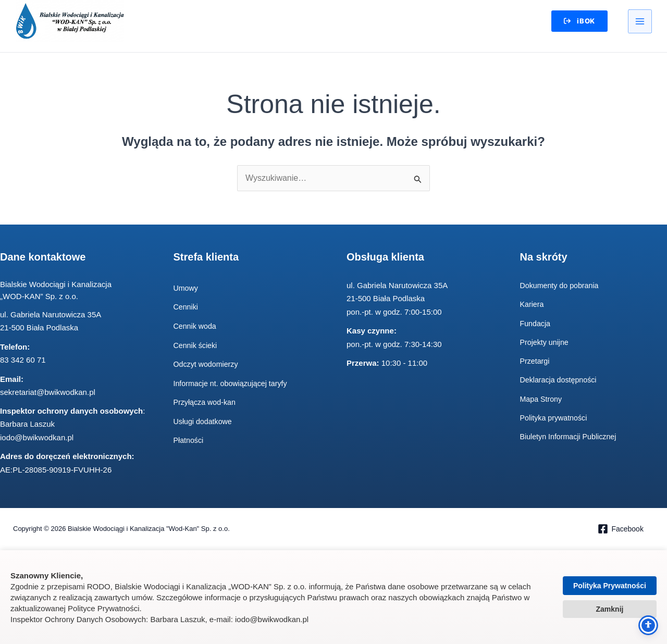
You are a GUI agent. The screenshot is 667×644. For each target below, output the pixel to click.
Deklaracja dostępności (560, 381)
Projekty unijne (546, 343)
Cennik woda (196, 326)
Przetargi (536, 361)
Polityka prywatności (555, 418)
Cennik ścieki (196, 346)
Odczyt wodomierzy (208, 364)
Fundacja (536, 324)
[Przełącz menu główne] (640, 22)
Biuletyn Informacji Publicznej (571, 437)
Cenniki (187, 308)
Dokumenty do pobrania (561, 286)
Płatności (189, 441)
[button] (576, 22)
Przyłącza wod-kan (206, 403)
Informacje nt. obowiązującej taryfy (233, 384)
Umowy (187, 288)
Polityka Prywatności (610, 586)
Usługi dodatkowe (204, 422)
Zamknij (610, 609)
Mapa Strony (542, 399)
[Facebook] (620, 529)
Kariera (533, 305)
